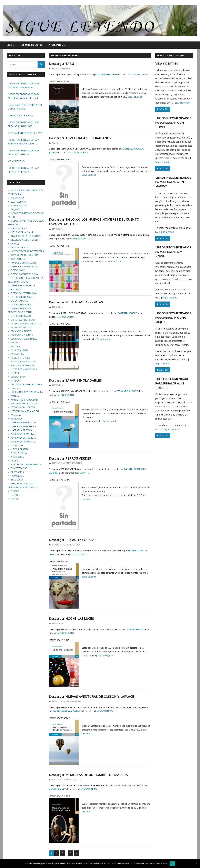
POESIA (15, 461)
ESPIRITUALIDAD (19, 350)
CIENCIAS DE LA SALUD (22, 232)
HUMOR (15, 373)
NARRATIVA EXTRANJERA (23, 438)
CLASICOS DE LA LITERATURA (66, 545)
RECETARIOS (17, 472)
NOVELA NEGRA (19, 453)
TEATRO (15, 491)
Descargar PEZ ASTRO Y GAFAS (73, 540)
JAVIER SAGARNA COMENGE (67, 711)
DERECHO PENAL (19, 301)
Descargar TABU (62, 64)
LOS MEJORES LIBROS (31, 45)
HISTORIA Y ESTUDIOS (22, 366)
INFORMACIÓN (56, 45)
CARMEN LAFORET (127, 313)
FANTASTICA (75, 779)
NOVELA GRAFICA (20, 449)
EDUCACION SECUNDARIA (24, 339)
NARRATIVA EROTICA (22, 430)
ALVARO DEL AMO (108, 74)
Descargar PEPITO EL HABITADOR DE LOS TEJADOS (25, 107)
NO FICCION (17, 445)
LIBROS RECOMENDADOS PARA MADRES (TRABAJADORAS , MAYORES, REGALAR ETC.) (24, 142)
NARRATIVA (58, 229)
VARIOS (56, 143)
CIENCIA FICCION (60, 779)
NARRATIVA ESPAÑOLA (22, 434)
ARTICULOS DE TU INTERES (171, 55)
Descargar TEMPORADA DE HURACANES (80, 138)
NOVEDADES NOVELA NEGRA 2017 (25, 133)
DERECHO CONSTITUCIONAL (25, 274)
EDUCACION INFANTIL (22, 331)
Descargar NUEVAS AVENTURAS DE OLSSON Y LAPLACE (92, 696)
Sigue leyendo (135, 97)
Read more (163, 109)
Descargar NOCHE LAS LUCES (72, 618)
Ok (172, 863)
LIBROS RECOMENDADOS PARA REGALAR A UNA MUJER (173, 318)
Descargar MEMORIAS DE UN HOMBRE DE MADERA (89, 775)
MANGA (15, 396)
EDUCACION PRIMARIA (22, 335)
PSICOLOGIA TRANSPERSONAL (26, 464)
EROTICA (16, 346)
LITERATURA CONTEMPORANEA (67, 463)
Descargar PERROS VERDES (70, 458)
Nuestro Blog (17, 457)
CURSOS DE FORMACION (23, 263)
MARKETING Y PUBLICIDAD (24, 400)
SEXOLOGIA (17, 480)
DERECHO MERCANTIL (22, 297)
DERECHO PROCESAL (21, 305)
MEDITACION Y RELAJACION (25, 411)
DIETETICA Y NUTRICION (23, 320)
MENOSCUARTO (140, 74)
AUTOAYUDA (18, 198)
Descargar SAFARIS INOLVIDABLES (76, 380)
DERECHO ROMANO (21, 316)
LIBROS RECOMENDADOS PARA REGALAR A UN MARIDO (173, 182)
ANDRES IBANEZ (57, 789)
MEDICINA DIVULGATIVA (23, 407)
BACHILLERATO (19, 202)
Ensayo (14, 343)
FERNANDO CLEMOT (127, 391)
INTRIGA (15, 381)
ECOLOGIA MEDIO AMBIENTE (26, 324)
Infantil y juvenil (19, 377)
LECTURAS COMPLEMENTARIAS (27, 385)
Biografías (16, 209)
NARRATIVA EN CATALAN (23, 423)
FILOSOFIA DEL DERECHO (24, 362)
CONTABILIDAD (19, 259)
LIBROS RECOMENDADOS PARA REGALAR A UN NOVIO (24, 152)
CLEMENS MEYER (135, 629)
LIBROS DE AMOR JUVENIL (21, 116)
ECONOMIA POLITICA (22, 327)
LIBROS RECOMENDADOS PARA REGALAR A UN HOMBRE (24, 124)
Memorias (16, 415)
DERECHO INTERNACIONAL (24, 293)
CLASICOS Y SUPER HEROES (25, 240)
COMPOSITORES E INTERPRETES (27, 251)
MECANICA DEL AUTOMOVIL (25, 404)
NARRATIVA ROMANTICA (23, 442)
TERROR (15, 495)
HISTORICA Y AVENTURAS (24, 369)
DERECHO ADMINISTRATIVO (25, 266)
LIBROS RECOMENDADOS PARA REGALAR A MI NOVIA (24, 170)
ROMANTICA (17, 476)
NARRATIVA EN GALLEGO (23, 426)
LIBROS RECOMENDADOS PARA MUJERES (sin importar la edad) (24, 96)
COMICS (15, 244)
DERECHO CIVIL (19, 270)
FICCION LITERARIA (61, 69)
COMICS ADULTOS (20, 247)
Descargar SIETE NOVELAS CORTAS (76, 302)
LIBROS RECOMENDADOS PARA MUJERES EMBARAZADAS (24, 85)
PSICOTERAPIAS (19, 468)
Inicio (9, 45)
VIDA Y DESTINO (16, 161)
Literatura (16, 388)
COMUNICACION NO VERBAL (25, 255)
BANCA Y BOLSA (19, 206)
